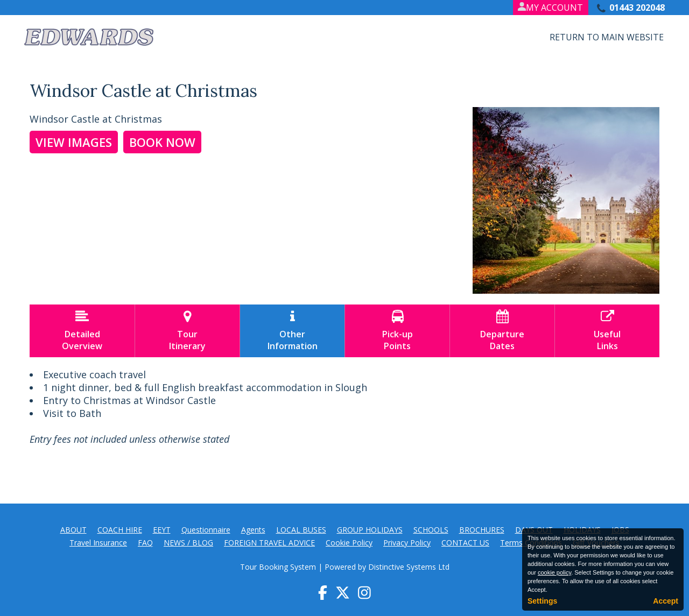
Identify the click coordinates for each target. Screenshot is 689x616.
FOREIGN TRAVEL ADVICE (269, 543)
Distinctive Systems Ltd (409, 567)
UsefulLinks (607, 331)
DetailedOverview (82, 331)
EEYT (162, 530)
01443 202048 (637, 8)
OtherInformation (292, 331)
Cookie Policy (349, 543)
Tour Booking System (278, 567)
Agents (253, 530)
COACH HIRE (120, 530)
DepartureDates (502, 331)
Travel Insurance (98, 543)
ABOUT (73, 530)
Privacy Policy (407, 543)
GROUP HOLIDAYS (370, 530)
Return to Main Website (607, 37)
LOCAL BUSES (301, 530)
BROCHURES (482, 530)
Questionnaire (206, 530)
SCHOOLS (431, 530)
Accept (666, 601)
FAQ (145, 543)
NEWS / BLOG (188, 543)
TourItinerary (187, 331)
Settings (542, 601)
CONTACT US (465, 543)
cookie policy (554, 572)
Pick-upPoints (397, 331)
